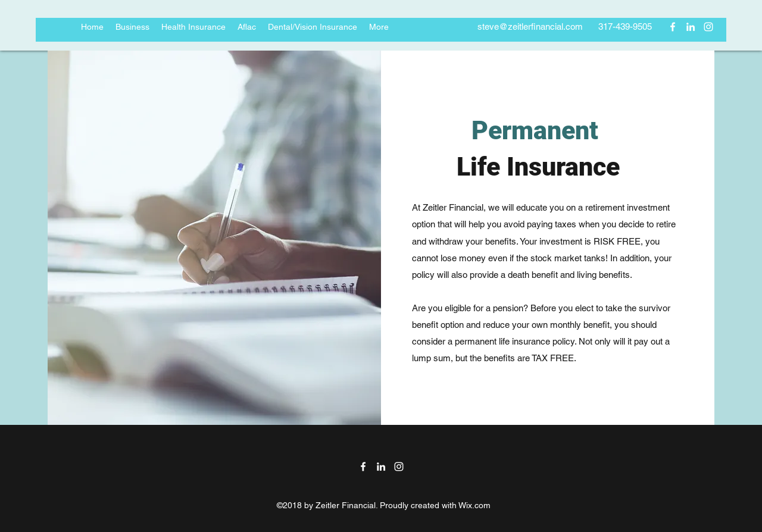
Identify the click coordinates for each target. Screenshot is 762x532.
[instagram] (708, 27)
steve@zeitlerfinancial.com (530, 26)
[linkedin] (691, 27)
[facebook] (673, 27)
